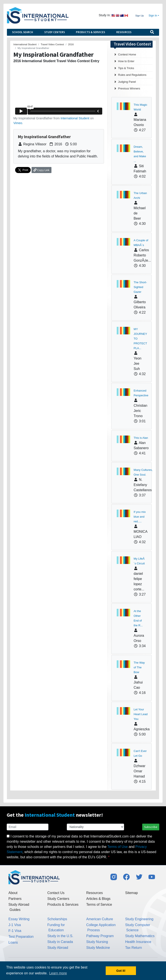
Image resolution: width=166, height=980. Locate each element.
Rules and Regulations (132, 75)
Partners (15, 899)
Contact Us (56, 893)
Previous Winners (129, 88)
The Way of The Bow (139, 667)
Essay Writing (19, 919)
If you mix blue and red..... (140, 517)
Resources (124, 32)
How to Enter (126, 61)
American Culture (100, 919)
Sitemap (132, 893)
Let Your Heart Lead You (140, 714)
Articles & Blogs (98, 899)
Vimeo (18, 123)
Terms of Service (99, 905)
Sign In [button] (153, 16)
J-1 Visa (15, 925)
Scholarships (57, 919)
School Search (23, 32)
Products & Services (90, 32)
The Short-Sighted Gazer (140, 287)
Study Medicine (98, 948)
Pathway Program (100, 936)
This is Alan (141, 438)
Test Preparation (21, 937)
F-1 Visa (15, 931)
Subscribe (151, 827)
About (13, 893)
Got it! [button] (121, 971)
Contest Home (127, 54)
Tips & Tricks (126, 68)
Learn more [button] (58, 973)
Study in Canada (60, 942)
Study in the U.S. (60, 936)
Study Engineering (139, 919)
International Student (75, 118)
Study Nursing (97, 942)
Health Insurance (138, 942)
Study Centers (55, 32)
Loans (13, 942)
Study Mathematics (140, 936)
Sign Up (140, 16)
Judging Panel (127, 82)
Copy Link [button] (41, 170)
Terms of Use (118, 847)
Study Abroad (58, 948)
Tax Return (133, 948)
